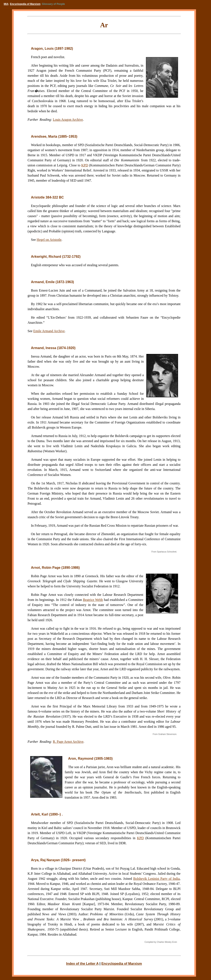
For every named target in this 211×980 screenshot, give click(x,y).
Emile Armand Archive (49, 331)
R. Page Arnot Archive (68, 742)
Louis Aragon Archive (68, 120)
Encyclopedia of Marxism (25, 4)
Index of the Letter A (82, 964)
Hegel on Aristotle (49, 240)
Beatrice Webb (93, 600)
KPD (85, 165)
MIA (6, 4)
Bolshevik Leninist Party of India (157, 879)
